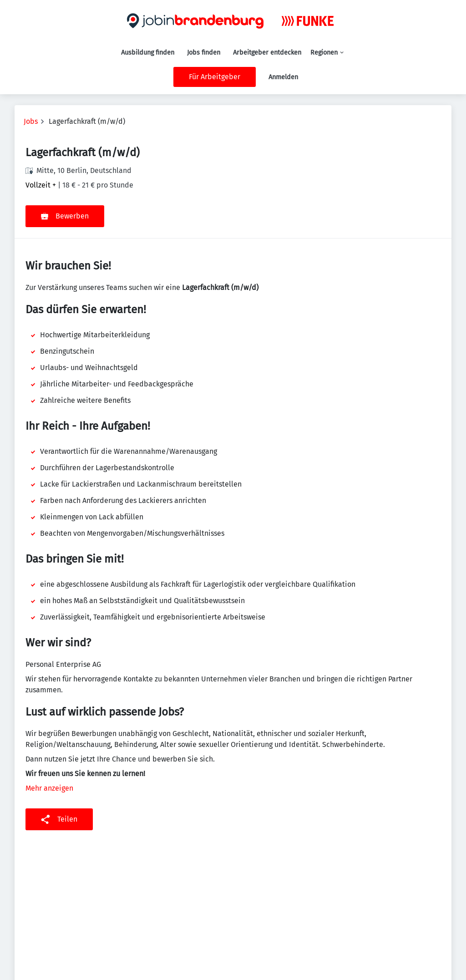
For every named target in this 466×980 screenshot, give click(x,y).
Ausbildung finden (148, 53)
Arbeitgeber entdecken (267, 53)
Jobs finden (204, 53)
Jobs (31, 121)
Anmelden (283, 77)
